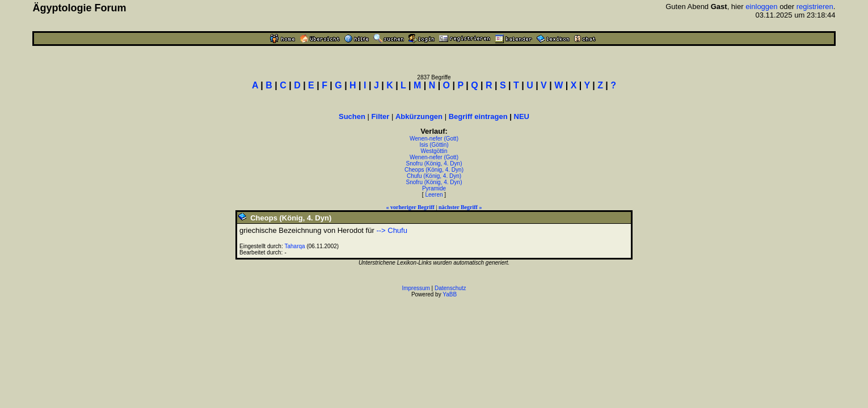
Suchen (352, 116)
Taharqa (295, 246)
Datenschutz (450, 288)
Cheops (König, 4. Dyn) (434, 170)
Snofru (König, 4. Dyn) (434, 163)
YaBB (450, 294)
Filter (381, 116)
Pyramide (434, 188)
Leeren (434, 195)
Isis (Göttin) (434, 145)
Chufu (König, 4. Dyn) (434, 176)
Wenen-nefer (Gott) (434, 139)
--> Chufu (392, 230)
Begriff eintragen (478, 116)
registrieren (815, 7)
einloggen (761, 7)
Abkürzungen (419, 116)
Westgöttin (434, 151)
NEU (522, 116)
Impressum (416, 288)
